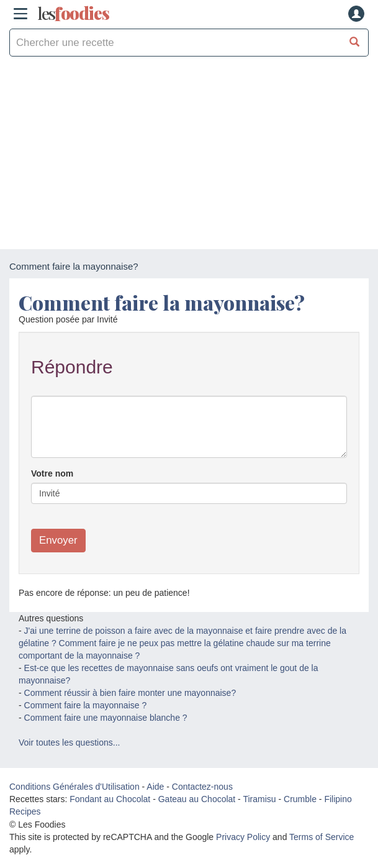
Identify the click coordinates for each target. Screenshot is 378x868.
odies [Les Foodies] (73, 14)
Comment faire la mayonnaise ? (86, 705)
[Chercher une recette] (355, 43)
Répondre (72, 367)
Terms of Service (322, 837)
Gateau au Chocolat (197, 799)
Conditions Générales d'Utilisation (74, 787)
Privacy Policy (243, 837)
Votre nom (52, 473)
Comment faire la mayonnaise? (162, 302)
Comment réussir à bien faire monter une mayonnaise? (130, 693)
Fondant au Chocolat (110, 799)
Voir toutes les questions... (69, 742)
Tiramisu (259, 799)
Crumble (300, 799)
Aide (155, 787)
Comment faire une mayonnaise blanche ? (106, 718)
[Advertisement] (189, 156)
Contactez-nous (202, 787)
